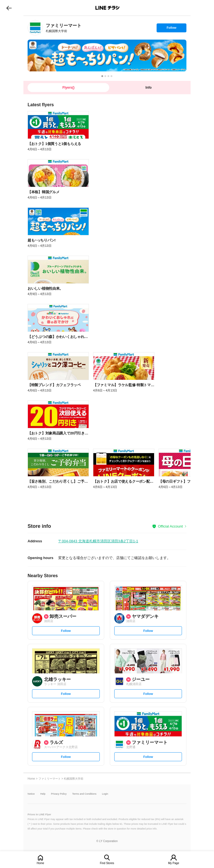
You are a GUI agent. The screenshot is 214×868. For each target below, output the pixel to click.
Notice (31, 794)
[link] (35, 28)
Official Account (170, 526)
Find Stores (107, 863)
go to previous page (9, 8)
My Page (173, 863)
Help (43, 794)
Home (41, 863)
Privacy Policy (59, 794)
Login (105, 794)
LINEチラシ (107, 8)
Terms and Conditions (84, 794)
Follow (171, 29)
